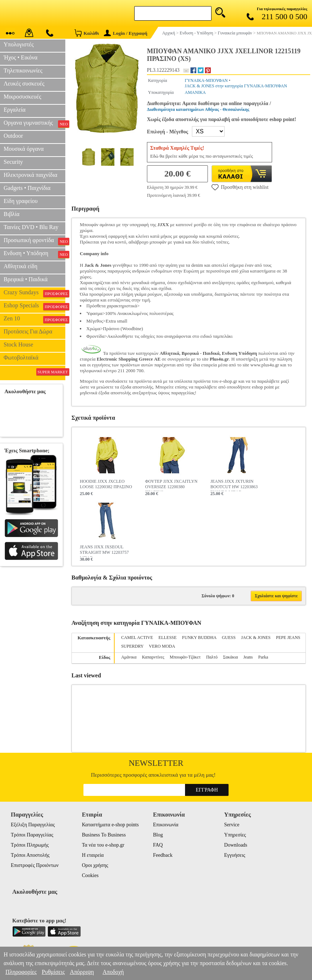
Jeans (248, 657)
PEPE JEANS (288, 638)
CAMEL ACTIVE (137, 638)
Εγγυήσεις (235, 855)
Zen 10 (34, 319)
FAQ (158, 845)
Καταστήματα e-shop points (110, 825)
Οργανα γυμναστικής (34, 124)
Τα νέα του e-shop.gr (103, 845)
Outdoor (13, 136)
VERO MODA (162, 646)
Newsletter (156, 763)
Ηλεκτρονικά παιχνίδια (30, 175)
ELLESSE (168, 638)
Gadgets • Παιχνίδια (27, 188)
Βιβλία (12, 214)
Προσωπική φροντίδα (34, 241)
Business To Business (104, 835)
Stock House (18, 344)
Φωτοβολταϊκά (21, 358)
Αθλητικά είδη (20, 266)
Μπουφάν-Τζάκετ (185, 657)
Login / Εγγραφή (126, 33)
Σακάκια (231, 657)
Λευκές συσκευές (24, 84)
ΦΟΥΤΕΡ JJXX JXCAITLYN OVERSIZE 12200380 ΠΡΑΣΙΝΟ (171, 485)
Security (13, 162)
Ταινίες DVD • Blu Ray (31, 227)
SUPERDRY (132, 646)
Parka (263, 657)
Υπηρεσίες (235, 835)
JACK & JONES (256, 638)
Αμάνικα (129, 657)
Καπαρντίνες (153, 657)
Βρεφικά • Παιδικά (26, 279)
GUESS (229, 638)
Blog (158, 835)
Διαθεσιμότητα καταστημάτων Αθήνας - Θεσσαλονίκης (198, 109)
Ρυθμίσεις (53, 972)
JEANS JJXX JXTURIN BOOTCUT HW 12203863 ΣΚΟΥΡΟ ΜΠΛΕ (234, 485)
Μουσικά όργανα (24, 149)
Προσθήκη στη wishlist (240, 187)
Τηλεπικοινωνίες (23, 70)
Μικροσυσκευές (22, 97)
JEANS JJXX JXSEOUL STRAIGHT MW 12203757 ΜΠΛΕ (104, 551)
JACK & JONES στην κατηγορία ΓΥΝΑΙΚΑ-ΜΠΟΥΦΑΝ (236, 86)
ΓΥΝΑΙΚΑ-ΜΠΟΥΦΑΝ (206, 80)
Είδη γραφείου (21, 201)
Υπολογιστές (19, 44)
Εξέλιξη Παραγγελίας (33, 825)
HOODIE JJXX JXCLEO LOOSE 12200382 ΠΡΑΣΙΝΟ (106, 484)
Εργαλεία (15, 110)
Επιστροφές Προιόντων (35, 865)
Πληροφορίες (21, 972)
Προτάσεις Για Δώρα (28, 331)
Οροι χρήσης (95, 865)
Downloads (236, 845)
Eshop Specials (34, 306)
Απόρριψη (82, 972)
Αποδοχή (113, 972)
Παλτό (212, 657)
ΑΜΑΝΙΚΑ (195, 92)
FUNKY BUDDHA (199, 638)
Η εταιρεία (93, 855)
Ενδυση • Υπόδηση (34, 254)
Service (232, 825)
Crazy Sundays (34, 293)
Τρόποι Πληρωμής (30, 845)
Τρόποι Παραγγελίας (32, 835)
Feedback (163, 855)
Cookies (90, 875)
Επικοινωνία (166, 825)
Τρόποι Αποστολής (30, 855)
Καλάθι (87, 33)
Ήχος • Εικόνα (20, 57)
